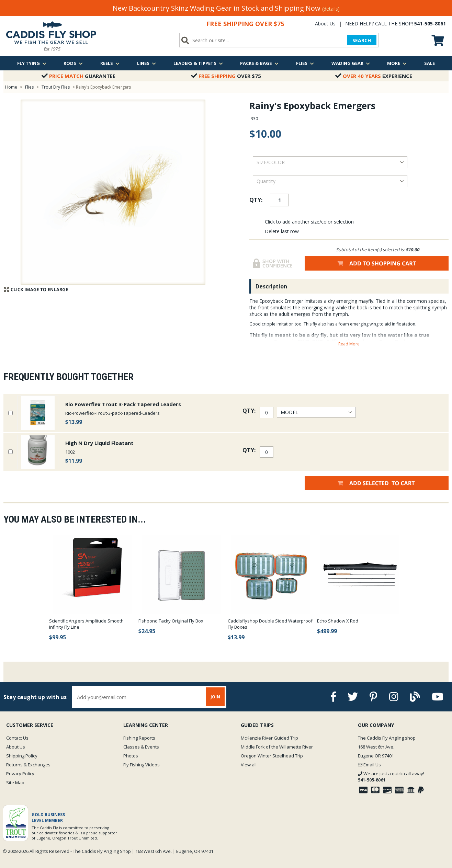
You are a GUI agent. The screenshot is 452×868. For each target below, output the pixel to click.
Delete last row (282, 231)
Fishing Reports (139, 738)
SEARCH (362, 40)
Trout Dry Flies (56, 87)
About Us (325, 24)
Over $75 (226, 76)
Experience (374, 76)
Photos (131, 756)
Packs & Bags (259, 63)
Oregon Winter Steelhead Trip (272, 756)
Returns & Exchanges (28, 765)
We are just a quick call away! (391, 777)
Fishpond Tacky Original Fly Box (171, 621)
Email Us (369, 765)
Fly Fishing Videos (142, 765)
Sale (430, 63)
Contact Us (17, 738)
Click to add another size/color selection (309, 222)
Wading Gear (351, 63)
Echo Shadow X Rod (338, 621)
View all (249, 765)
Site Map (15, 783)
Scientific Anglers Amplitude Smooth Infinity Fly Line (86, 624)
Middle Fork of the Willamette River (277, 747)
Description (271, 286)
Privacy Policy (20, 774)
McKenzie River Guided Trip (269, 738)
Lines (146, 63)
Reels (110, 63)
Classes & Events (141, 747)
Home (11, 87)
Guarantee (78, 76)
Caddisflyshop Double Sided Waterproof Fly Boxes (270, 624)
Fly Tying (32, 63)
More (397, 63)
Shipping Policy (22, 756)
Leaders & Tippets (198, 63)
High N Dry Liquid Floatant (99, 443)
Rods (73, 63)
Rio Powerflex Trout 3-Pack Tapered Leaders (123, 404)
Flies (305, 63)
